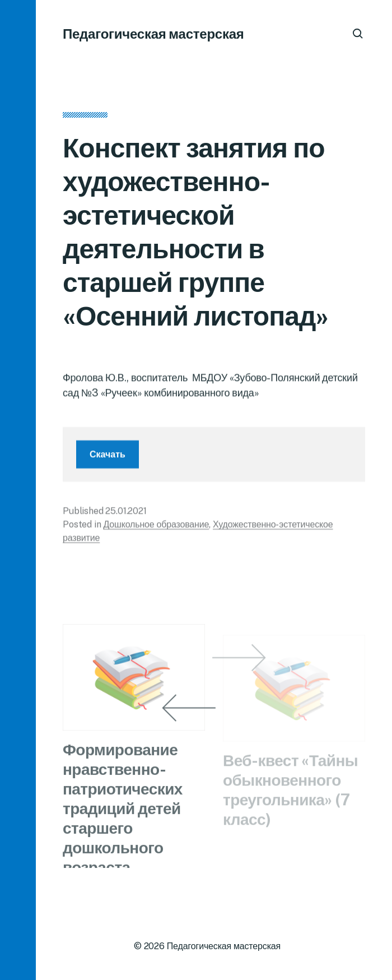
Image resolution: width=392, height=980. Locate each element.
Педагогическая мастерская (153, 34)
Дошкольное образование (156, 528)
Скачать (108, 458)
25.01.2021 (126, 514)
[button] (18, 490)
